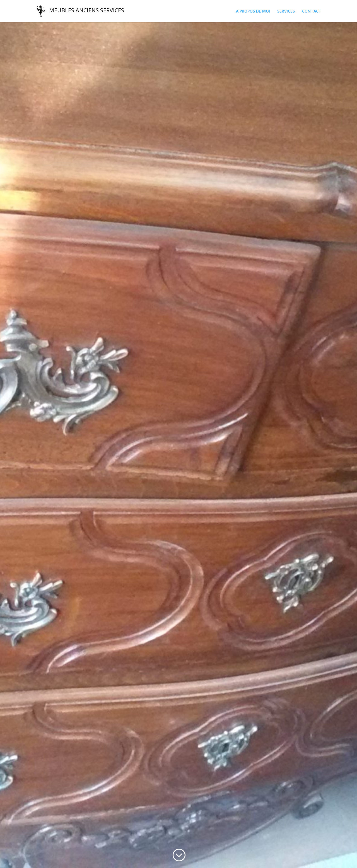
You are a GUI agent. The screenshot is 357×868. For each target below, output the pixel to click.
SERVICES (286, 11)
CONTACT (312, 11)
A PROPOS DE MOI (253, 11)
